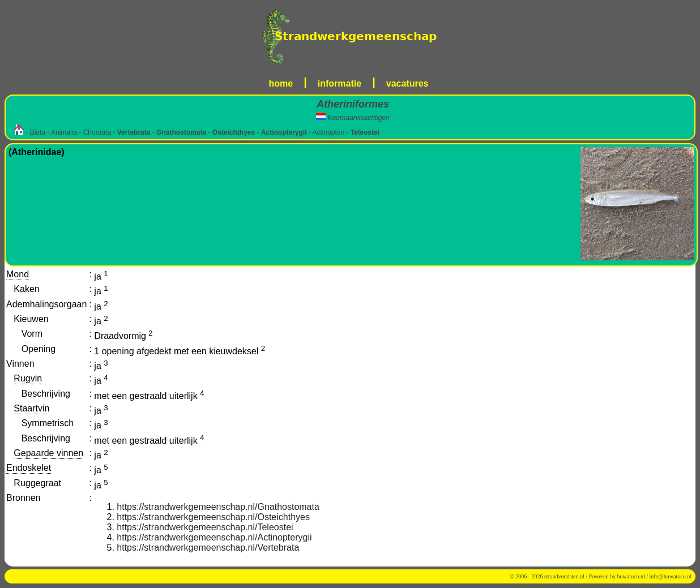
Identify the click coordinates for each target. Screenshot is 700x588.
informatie (340, 83)
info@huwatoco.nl (671, 576)
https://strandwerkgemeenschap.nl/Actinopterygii (214, 537)
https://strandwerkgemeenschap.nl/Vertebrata (208, 548)
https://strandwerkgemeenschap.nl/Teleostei (205, 527)
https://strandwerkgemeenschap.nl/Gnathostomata (218, 507)
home (281, 83)
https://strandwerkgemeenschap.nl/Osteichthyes (213, 517)
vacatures (407, 83)
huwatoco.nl (631, 576)
